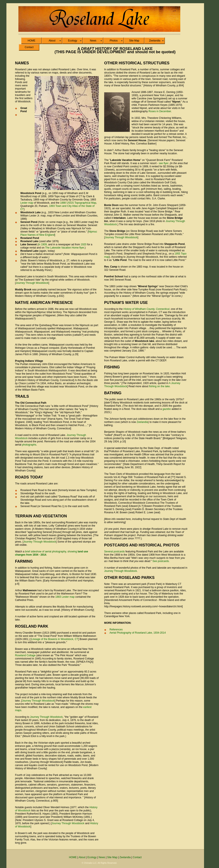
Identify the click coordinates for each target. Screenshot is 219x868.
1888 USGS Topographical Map (78, 203)
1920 (84, 244)
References (116, 630)
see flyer (164, 163)
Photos (114, 41)
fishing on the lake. (160, 386)
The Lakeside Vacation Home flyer (65, 248)
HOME (31, 41)
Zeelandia (155, 41)
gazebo (167, 409)
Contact (29, 47)
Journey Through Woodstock (32, 283)
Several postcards (114, 552)
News (93, 41)
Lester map (27, 203)
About (52, 41)
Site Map (134, 41)
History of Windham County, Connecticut (146, 309)
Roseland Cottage (25, 655)
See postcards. (161, 561)
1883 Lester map (65, 597)
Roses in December (160, 111)
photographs (29, 445)
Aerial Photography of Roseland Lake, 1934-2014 (138, 633)
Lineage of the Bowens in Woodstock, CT (55, 639)
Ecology (73, 41)
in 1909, (43, 244)
